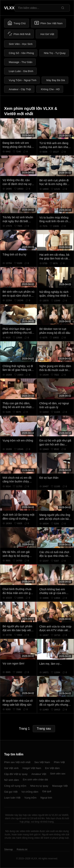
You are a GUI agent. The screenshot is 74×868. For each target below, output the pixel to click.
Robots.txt (22, 849)
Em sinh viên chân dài (35, 780)
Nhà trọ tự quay (39, 786)
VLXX (9, 8)
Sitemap (8, 849)
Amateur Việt (39, 774)
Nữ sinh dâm (12, 780)
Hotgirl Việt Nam (32, 768)
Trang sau (44, 729)
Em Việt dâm (52, 768)
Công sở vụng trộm (15, 786)
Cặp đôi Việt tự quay (16, 774)
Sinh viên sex (58, 774)
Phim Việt (59, 762)
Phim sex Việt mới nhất (17, 762)
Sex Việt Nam (42, 762)
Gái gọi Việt (11, 792)
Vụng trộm (30, 798)
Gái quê (47, 791)
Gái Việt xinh (11, 768)
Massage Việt (60, 786)
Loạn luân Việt (12, 798)
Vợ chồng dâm (30, 792)
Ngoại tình (46, 798)
